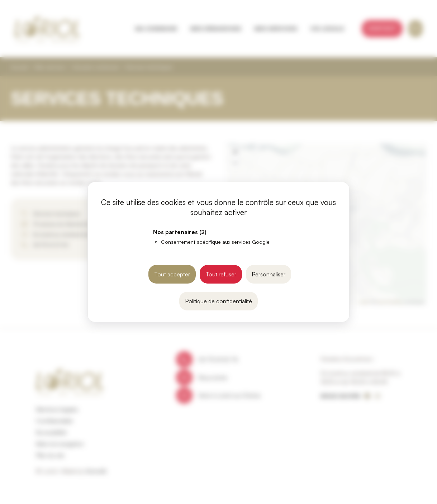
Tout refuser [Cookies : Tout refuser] (221, 274)
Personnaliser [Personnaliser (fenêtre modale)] (269, 274)
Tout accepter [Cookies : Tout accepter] (172, 274)
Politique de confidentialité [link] (218, 301)
